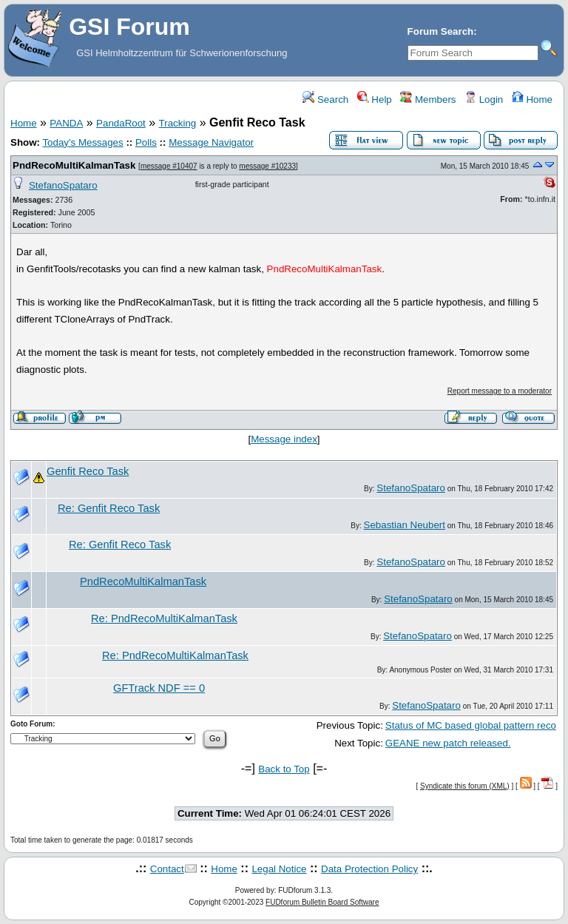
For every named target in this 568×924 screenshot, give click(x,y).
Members (428, 100)
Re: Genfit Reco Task (109, 508)
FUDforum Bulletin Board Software (322, 902)
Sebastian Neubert (405, 525)
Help (375, 100)
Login (484, 100)
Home (532, 100)
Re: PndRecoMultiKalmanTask (164, 618)
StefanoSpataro (63, 185)
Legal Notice (279, 869)
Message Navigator (211, 142)
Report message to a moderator (500, 391)
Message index (284, 439)
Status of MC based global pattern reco (471, 725)
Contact (167, 869)
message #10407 (169, 166)
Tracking (178, 123)
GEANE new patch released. (448, 743)
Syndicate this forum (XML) (465, 786)
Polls (146, 142)
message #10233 (267, 166)
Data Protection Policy (369, 869)
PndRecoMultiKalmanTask (74, 165)
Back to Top (284, 769)
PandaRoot (121, 123)
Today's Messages (82, 142)
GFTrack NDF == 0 (159, 688)
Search (325, 100)
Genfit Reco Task (88, 471)
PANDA (66, 123)
